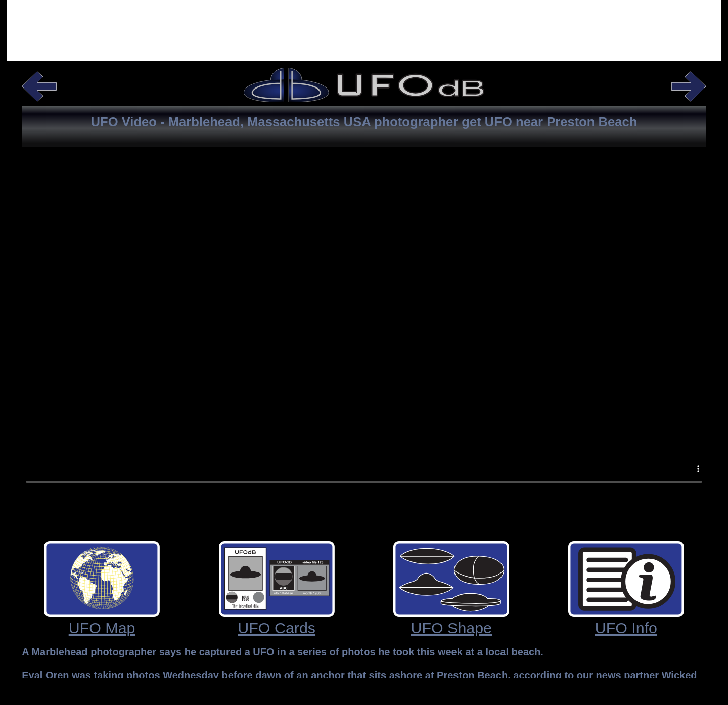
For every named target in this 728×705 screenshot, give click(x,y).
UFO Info (626, 628)
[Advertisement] (364, 28)
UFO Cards (277, 628)
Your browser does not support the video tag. (364, 342)
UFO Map (102, 628)
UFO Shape (451, 628)
